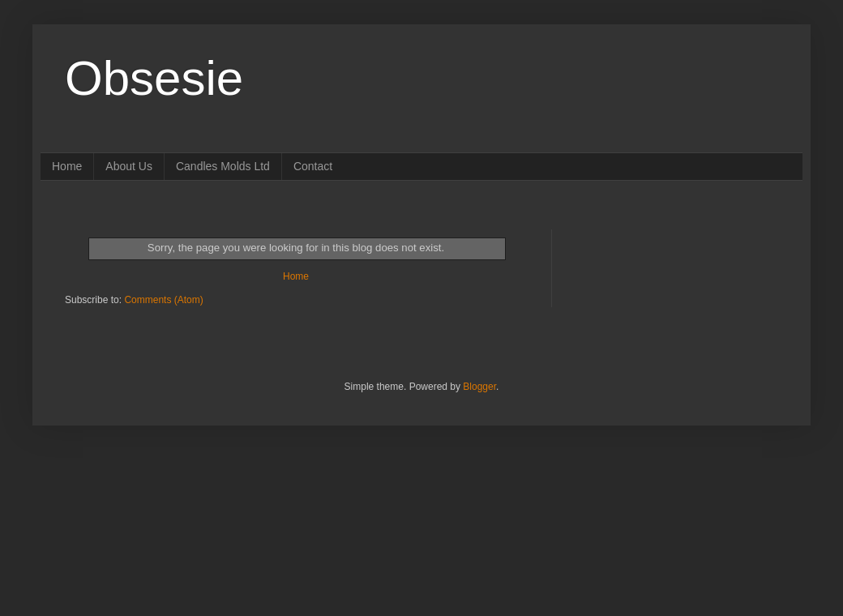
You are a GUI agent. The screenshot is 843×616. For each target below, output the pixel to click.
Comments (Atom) (163, 300)
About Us (129, 166)
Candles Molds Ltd (223, 166)
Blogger (479, 387)
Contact (313, 166)
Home (67, 166)
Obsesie (154, 78)
